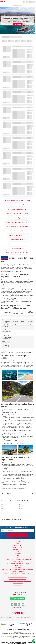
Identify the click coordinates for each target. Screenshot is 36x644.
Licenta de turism (16, 640)
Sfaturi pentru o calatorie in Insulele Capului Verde (18, 231)
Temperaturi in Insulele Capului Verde (18, 235)
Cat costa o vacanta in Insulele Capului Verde (18, 253)
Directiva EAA (18, 553)
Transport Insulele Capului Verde (18, 240)
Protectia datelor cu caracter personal (18, 579)
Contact (18, 551)
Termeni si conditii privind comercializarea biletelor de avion (18, 573)
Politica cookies (18, 567)
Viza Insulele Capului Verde (18, 248)
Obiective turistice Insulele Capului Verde (18, 227)
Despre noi (18, 557)
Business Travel (18, 545)
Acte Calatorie (18, 542)
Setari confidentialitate (18, 583)
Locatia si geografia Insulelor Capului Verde (18, 222)
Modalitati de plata (18, 565)
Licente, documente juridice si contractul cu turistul (18, 563)
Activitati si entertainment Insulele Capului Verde (18, 200)
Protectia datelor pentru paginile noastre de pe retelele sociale (18, 581)
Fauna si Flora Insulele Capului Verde (18, 209)
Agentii (18, 544)
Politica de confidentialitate (18, 571)
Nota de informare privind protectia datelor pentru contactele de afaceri (18, 569)
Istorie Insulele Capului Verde (18, 218)
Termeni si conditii (18, 585)
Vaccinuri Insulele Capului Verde (18, 244)
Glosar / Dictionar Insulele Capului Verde (18, 213)
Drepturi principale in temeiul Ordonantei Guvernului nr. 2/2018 (18, 559)
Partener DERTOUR (18, 575)
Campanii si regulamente (18, 547)
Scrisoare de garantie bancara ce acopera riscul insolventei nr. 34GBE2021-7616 (18, 642)
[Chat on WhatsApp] (34, 641)
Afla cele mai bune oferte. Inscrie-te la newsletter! (18, 527)
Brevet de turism (9, 640)
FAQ (18, 555)
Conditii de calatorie (18, 549)
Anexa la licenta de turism (25, 640)
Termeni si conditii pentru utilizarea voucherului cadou (18, 587)
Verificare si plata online (18, 561)
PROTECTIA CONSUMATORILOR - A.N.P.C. (18, 577)
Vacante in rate (18, 589)
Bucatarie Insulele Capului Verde (18, 205)
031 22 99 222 (19, 594)
